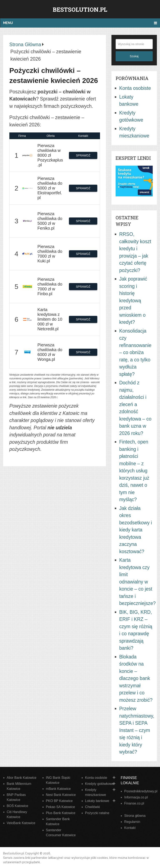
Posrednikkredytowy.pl (141, 791)
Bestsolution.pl (80, 10)
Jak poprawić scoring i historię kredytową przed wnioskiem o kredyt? (133, 301)
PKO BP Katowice (59, 801)
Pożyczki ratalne (97, 813)
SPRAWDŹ (83, 155)
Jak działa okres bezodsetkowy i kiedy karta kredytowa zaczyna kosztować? (136, 530)
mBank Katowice (58, 789)
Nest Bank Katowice (61, 795)
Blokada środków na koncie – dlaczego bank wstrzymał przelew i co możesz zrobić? (136, 678)
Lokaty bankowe (97, 801)
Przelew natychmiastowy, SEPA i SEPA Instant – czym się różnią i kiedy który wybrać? (137, 730)
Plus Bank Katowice (61, 813)
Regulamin (132, 822)
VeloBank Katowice (21, 823)
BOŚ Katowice (17, 806)
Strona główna (135, 816)
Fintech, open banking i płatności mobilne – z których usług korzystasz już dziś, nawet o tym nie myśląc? (134, 471)
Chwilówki (92, 807)
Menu (8, 23)
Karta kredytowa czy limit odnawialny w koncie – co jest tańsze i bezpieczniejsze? (137, 582)
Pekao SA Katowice (60, 807)
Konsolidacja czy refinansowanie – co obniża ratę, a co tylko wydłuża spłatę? (135, 353)
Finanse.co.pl (134, 803)
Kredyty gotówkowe (99, 784)
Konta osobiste (135, 88)
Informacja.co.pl (136, 797)
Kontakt (130, 828)
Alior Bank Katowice (21, 778)
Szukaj (134, 56)
